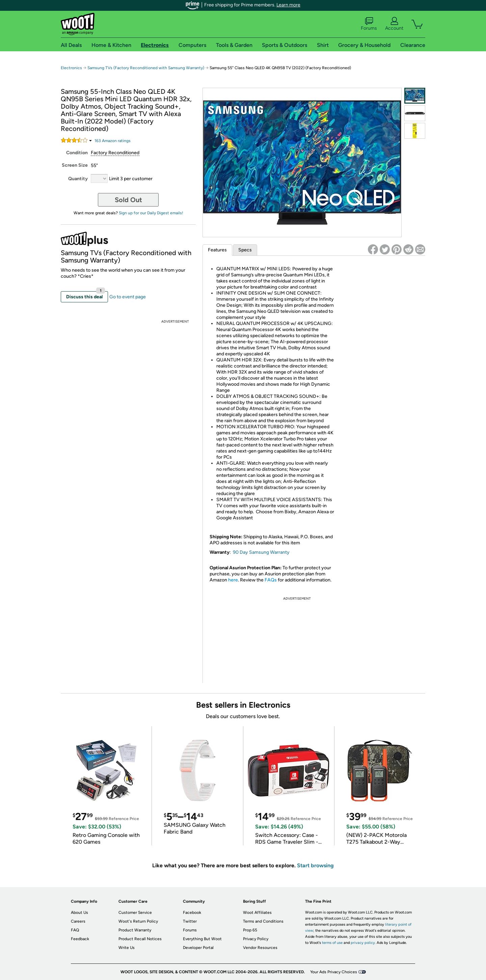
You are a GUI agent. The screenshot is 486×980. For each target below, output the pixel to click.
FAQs (271, 580)
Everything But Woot (202, 939)
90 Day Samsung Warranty (261, 552)
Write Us (127, 948)
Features (217, 250)
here (233, 580)
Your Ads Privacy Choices (334, 972)
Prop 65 (250, 930)
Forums (369, 24)
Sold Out (128, 200)
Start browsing (315, 865)
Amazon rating (113, 141)
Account (394, 24)
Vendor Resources (260, 948)
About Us (79, 913)
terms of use (332, 943)
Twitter (190, 921)
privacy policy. (363, 943)
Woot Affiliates (257, 913)
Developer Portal (198, 948)
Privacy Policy (256, 939)
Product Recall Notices (140, 939)
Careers (78, 921)
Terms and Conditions (263, 921)
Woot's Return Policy (138, 921)
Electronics (71, 68)
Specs (245, 250)
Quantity (78, 179)
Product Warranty (135, 930)
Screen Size (75, 165)
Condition (77, 153)
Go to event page (128, 297)
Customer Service (135, 913)
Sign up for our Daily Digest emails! (151, 213)
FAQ (75, 930)
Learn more (288, 5)
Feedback (80, 939)
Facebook (192, 913)
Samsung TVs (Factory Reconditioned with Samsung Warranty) (146, 68)
